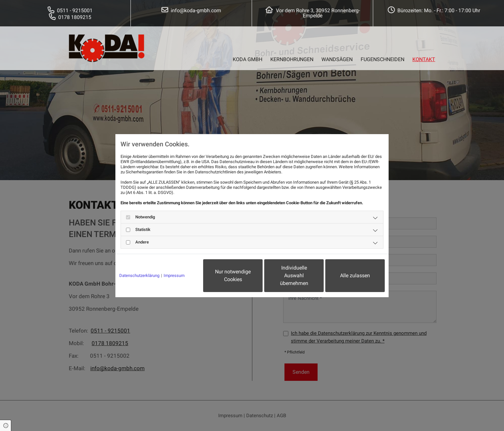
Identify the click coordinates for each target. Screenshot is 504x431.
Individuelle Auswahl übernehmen (294, 275)
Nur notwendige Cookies (233, 275)
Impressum (174, 275)
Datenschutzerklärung (139, 275)
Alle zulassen (355, 275)
